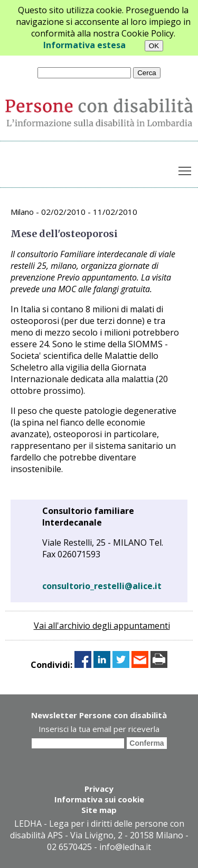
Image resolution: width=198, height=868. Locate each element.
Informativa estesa (84, 45)
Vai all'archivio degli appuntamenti (102, 626)
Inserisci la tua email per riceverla (99, 729)
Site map (99, 810)
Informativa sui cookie (99, 799)
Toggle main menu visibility (186, 169)
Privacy (99, 789)
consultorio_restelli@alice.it (102, 586)
